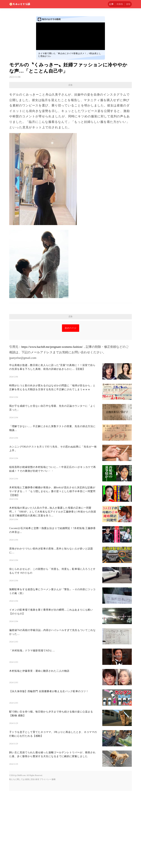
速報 (128, 4)
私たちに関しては (17, 856)
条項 (37, 856)
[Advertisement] (70, 108)
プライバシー (45, 856)
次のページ (71, 405)
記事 (111, 4)
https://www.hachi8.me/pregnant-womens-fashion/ (52, 424)
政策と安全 (30, 856)
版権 (54, 856)
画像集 (120, 4)
